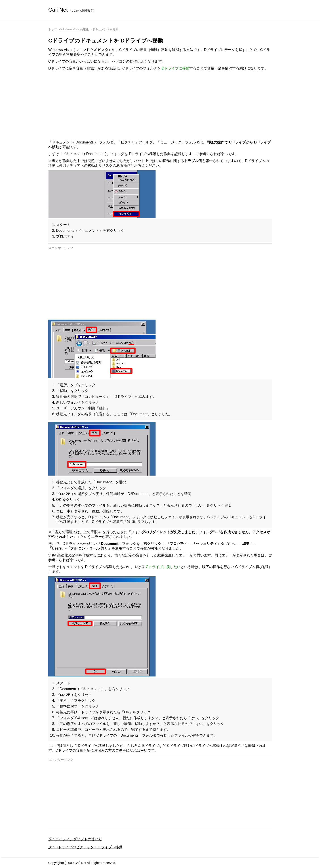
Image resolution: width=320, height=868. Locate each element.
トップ (53, 29)
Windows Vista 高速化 (75, 29)
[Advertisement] (160, 105)
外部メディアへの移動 (77, 165)
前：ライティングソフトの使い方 (75, 839)
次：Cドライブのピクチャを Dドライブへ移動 (85, 847)
